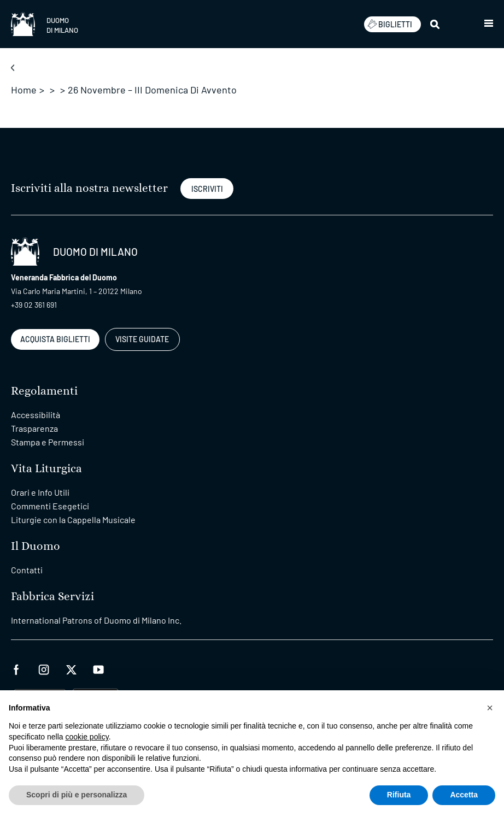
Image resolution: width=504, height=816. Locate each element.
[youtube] (98, 668)
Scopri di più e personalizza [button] (77, 795)
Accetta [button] (464, 795)
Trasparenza (34, 428)
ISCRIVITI (207, 189)
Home (24, 90)
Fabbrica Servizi (52, 597)
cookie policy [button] (87, 737)
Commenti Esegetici (50, 506)
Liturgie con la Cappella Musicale (73, 519)
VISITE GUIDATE (142, 339)
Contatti (27, 570)
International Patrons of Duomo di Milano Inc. (96, 620)
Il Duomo (36, 546)
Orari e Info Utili (40, 492)
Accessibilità (36, 415)
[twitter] (71, 668)
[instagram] (44, 668)
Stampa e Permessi (48, 442)
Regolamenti (44, 391)
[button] (489, 24)
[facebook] (16, 668)
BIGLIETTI (390, 24)
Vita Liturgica (46, 469)
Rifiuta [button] (399, 795)
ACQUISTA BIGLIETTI (55, 339)
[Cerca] (436, 24)
